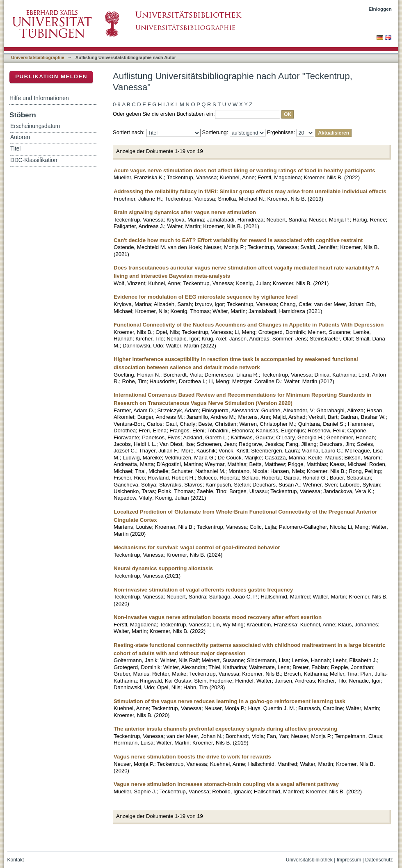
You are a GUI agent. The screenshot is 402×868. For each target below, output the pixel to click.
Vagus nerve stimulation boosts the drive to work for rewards (192, 757)
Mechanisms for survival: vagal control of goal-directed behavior (197, 547)
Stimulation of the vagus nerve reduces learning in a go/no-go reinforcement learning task (230, 701)
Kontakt (16, 860)
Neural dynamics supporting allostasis (163, 568)
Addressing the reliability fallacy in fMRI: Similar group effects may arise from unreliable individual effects (250, 191)
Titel (15, 149)
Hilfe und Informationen (39, 98)
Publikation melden (51, 77)
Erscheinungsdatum (35, 126)
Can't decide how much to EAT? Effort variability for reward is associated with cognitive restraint (238, 240)
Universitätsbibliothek (309, 860)
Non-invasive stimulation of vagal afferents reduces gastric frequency (203, 590)
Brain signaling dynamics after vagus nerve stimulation (185, 212)
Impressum (349, 860)
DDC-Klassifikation (34, 160)
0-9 (117, 104)
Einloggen (380, 9)
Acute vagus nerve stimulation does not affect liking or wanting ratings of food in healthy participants (244, 170)
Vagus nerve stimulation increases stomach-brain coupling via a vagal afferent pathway (226, 784)
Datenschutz (379, 860)
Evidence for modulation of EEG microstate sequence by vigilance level (206, 297)
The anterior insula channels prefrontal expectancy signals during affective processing (225, 729)
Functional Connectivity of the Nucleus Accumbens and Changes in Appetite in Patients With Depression (249, 325)
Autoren (20, 137)
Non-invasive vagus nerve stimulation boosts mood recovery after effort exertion (218, 617)
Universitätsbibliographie (38, 57)
